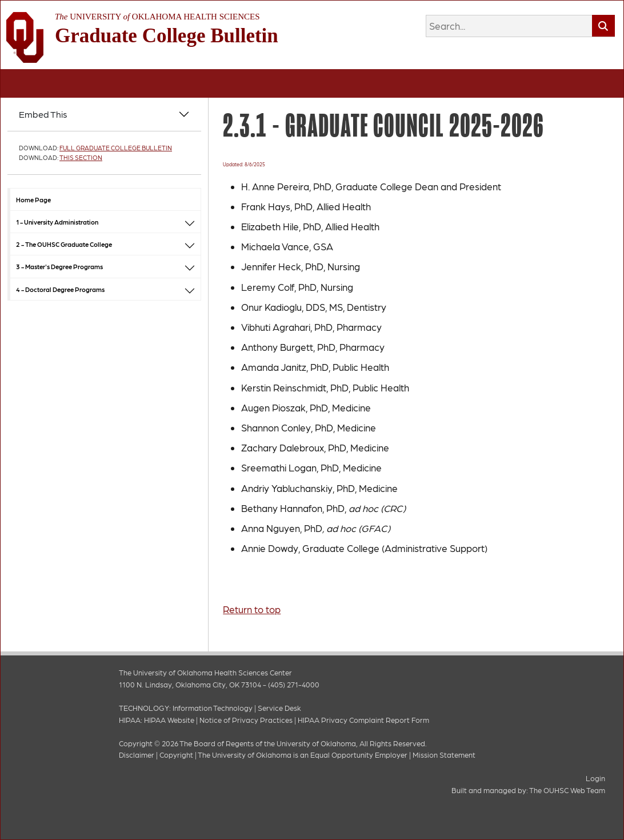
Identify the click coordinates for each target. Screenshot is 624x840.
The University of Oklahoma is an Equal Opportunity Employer (303, 755)
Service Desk (279, 708)
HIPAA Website (169, 720)
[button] (190, 222)
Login (595, 778)
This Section (81, 157)
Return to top (252, 609)
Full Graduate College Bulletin (116, 148)
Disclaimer (137, 755)
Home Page (33, 199)
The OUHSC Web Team (567, 790)
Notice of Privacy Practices (246, 720)
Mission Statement (444, 755)
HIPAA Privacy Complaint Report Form (363, 720)
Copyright (176, 755)
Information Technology (213, 708)
